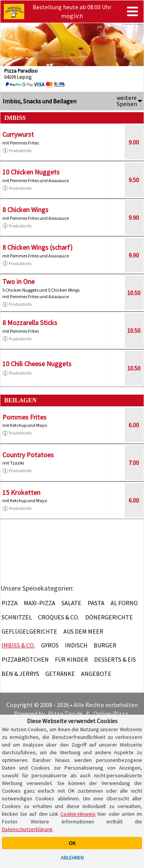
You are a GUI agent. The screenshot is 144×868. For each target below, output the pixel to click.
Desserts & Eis (115, 659)
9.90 (134, 217)
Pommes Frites (24, 417)
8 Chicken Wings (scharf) (37, 247)
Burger (105, 645)
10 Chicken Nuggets (31, 172)
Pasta (96, 603)
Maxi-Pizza (40, 603)
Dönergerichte (109, 617)
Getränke (60, 674)
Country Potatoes (28, 455)
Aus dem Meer (83, 631)
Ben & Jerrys (20, 674)
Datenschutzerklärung (27, 829)
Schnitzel (17, 617)
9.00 (134, 142)
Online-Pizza (111, 714)
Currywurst (18, 134)
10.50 (134, 293)
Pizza (10, 603)
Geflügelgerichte (29, 631)
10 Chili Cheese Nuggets (37, 364)
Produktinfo (17, 151)
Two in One (18, 281)
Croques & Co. (59, 617)
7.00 (134, 463)
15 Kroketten (21, 492)
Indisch (76, 645)
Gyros (50, 645)
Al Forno (124, 603)
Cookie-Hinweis (78, 814)
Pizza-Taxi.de (65, 714)
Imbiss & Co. (18, 645)
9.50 (134, 180)
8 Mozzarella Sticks (30, 323)
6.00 (134, 425)
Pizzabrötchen (25, 659)
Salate (71, 603)
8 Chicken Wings (25, 210)
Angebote (96, 674)
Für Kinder (71, 659)
